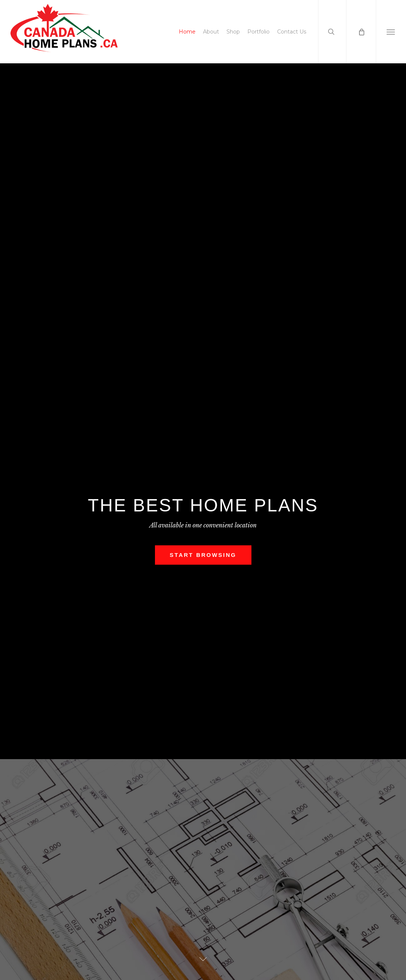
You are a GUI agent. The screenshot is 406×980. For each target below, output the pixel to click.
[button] (391, 32)
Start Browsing (203, 556)
